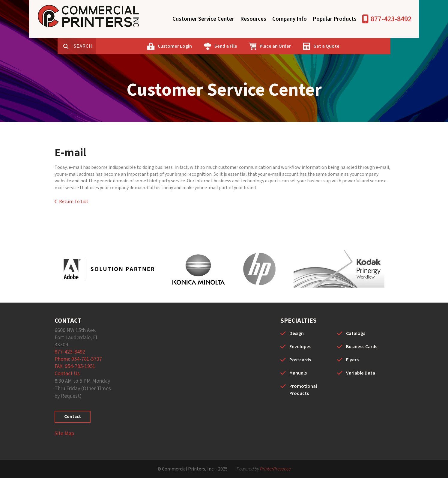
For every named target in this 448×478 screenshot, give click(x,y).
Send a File (245, 46)
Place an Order (294, 46)
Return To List (74, 202)
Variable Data (361, 373)
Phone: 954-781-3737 (78, 359)
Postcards (300, 360)
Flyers (352, 360)
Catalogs (356, 333)
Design (297, 333)
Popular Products (335, 19)
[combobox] (104, 46)
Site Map (64, 433)
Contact (73, 417)
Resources (253, 19)
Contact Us (67, 373)
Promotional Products (303, 390)
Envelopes (300, 347)
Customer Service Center (203, 19)
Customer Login (194, 46)
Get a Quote (345, 46)
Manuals (298, 373)
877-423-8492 (391, 19)
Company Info (290, 19)
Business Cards (362, 347)
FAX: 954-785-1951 (75, 366)
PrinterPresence (275, 469)
